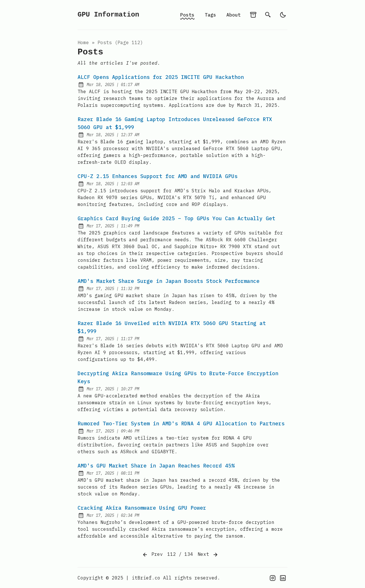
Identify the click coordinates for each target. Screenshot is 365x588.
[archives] (253, 15)
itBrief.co (146, 578)
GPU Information (108, 15)
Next (208, 555)
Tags (210, 15)
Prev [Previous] (152, 555)
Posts (187, 15)
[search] (268, 15)
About (234, 15)
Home (83, 42)
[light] (283, 15)
